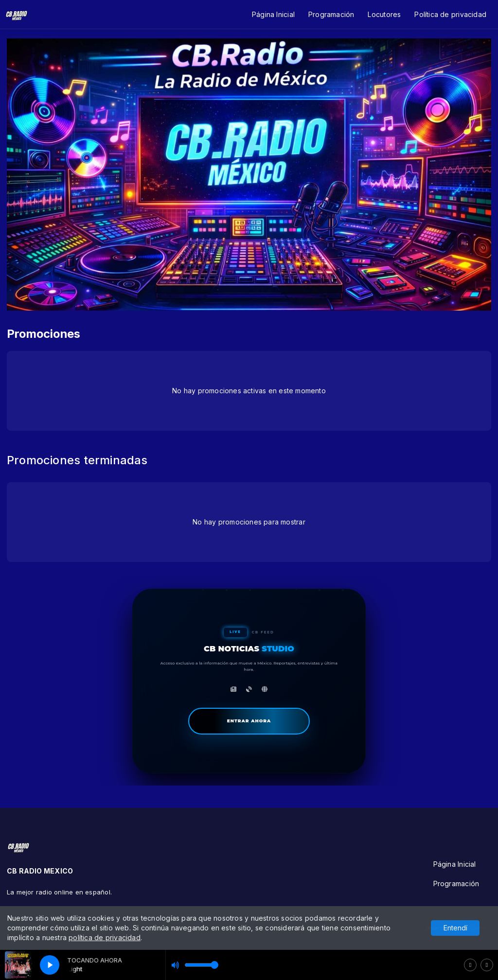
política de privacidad (105, 937)
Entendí (455, 928)
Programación (331, 14)
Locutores (384, 14)
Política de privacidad (450, 14)
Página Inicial (273, 14)
